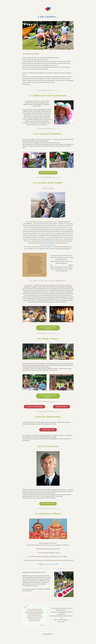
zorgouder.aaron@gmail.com (48, 245)
